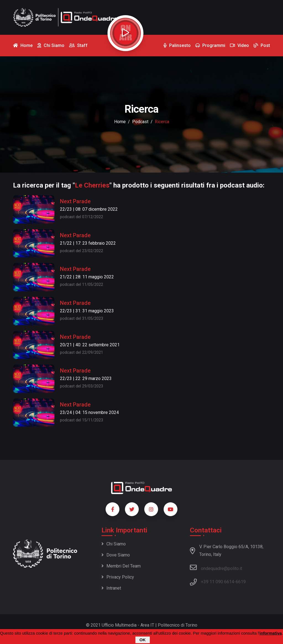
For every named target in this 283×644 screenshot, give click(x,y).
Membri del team (121, 566)
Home (120, 122)
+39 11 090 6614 (218, 582)
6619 (241, 582)
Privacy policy (118, 577)
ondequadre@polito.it (216, 568)
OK (143, 640)
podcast (140, 122)
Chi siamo (114, 544)
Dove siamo (116, 555)
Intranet (111, 588)
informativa (271, 633)
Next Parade (75, 201)
